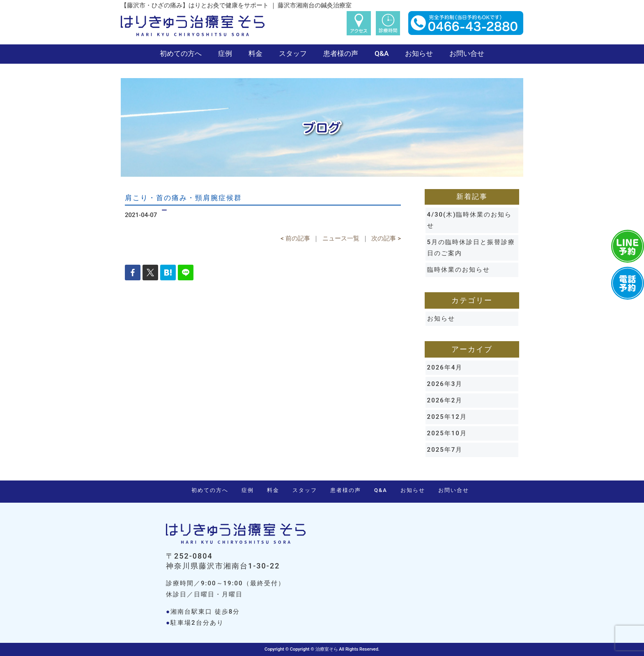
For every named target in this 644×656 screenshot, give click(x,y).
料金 (255, 53)
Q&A (382, 53)
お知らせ (419, 53)
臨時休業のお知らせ (459, 270)
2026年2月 (445, 400)
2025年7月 (445, 450)
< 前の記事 (295, 238)
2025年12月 (447, 417)
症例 (225, 53)
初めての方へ (181, 53)
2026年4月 (445, 367)
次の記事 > (386, 238)
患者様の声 (341, 53)
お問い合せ (467, 53)
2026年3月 (445, 384)
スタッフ (293, 53)
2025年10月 (447, 433)
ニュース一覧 (341, 238)
